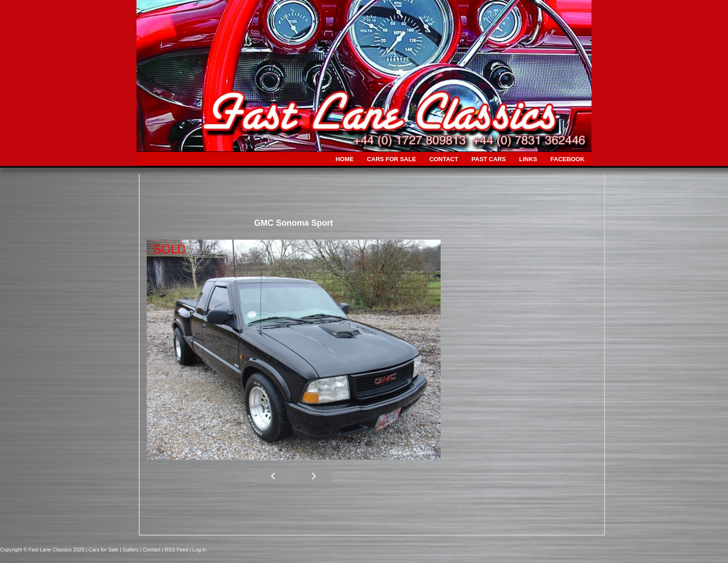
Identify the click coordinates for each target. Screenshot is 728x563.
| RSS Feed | (177, 550)
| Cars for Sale (103, 550)
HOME (345, 159)
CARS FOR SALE (391, 159)
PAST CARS (489, 159)
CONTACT (444, 159)
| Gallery (130, 550)
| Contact (151, 550)
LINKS (528, 159)
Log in (199, 550)
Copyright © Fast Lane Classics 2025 (43, 550)
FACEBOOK (568, 159)
